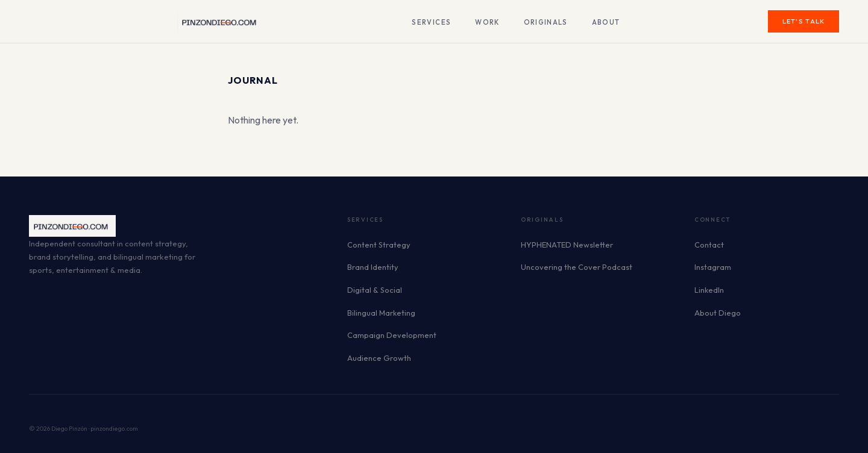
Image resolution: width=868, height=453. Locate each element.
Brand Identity (373, 267)
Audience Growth (379, 358)
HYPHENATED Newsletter (567, 245)
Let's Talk (804, 21)
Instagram (713, 267)
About (606, 22)
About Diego (718, 313)
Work (487, 22)
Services (431, 22)
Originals (546, 22)
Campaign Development (392, 335)
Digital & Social (375, 290)
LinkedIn (709, 290)
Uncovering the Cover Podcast (577, 267)
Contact (709, 245)
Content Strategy (379, 245)
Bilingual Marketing (381, 313)
